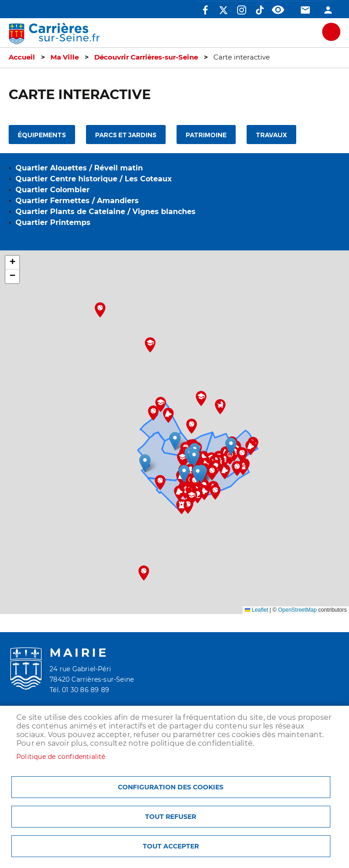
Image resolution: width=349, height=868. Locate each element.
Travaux (271, 135)
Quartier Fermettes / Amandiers (77, 201)
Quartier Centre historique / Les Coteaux (94, 179)
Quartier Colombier (53, 190)
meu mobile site (331, 32)
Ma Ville (65, 57)
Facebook (205, 10)
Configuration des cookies (171, 787)
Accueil (22, 57)
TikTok (260, 10)
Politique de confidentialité (61, 757)
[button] (198, 474)
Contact (305, 10)
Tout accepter (171, 846)
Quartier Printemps (53, 222)
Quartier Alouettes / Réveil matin (79, 168)
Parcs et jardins (126, 135)
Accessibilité (278, 10)
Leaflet (256, 610)
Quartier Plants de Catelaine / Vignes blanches (106, 212)
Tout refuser (171, 817)
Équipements (42, 135)
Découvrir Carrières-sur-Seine (146, 57)
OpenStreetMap (297, 610)
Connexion (328, 10)
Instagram (242, 10)
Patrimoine (206, 135)
